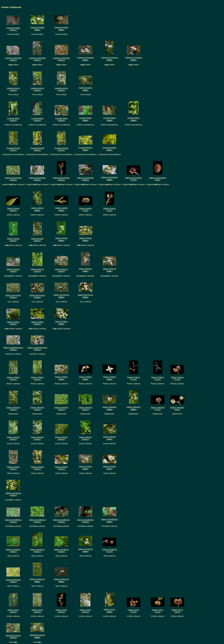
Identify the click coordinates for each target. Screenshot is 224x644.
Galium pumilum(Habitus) (13, 468)
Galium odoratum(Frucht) (158, 409)
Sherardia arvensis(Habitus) (13, 637)
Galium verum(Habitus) (13, 611)
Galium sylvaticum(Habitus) (13, 551)
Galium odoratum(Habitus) (13, 409)
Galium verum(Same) (158, 611)
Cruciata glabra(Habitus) (13, 119)
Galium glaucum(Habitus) (13, 270)
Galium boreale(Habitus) (13, 240)
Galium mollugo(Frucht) (133, 378)
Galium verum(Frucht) (134, 611)
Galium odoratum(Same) (177, 409)
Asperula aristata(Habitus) (13, 29)
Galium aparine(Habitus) (13, 210)
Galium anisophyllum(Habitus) (13, 179)
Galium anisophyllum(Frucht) (133, 179)
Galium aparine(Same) (85, 210)
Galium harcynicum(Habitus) (13, 296)
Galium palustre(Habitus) (13, 438)
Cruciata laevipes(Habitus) (13, 149)
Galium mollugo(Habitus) (13, 378)
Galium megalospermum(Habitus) (13, 349)
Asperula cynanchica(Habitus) (13, 59)
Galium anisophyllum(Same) (158, 179)
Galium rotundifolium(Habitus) (13, 521)
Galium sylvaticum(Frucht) (109, 551)
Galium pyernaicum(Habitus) (13, 494)
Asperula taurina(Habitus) (13, 89)
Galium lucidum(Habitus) (13, 323)
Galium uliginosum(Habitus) (13, 581)
